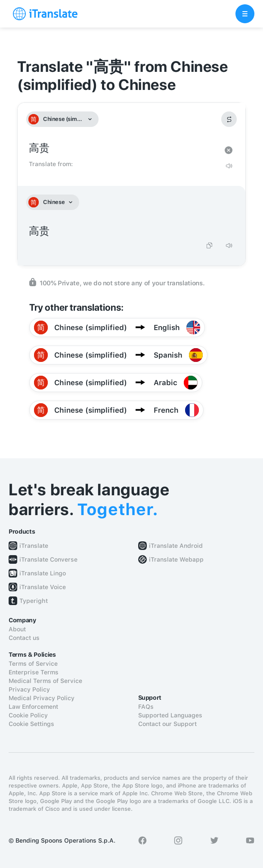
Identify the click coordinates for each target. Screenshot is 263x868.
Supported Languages (170, 715)
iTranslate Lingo (43, 573)
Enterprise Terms (34, 672)
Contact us (24, 638)
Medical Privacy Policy (42, 698)
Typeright (34, 601)
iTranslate (34, 546)
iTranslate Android (176, 546)
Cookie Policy (28, 715)
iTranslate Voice (43, 587)
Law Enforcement (33, 707)
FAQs (146, 707)
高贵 (123, 148)
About (17, 629)
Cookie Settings (31, 724)
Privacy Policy (29, 689)
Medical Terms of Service (45, 681)
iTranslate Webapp (176, 559)
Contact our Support (167, 724)
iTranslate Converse (48, 559)
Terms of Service (33, 664)
